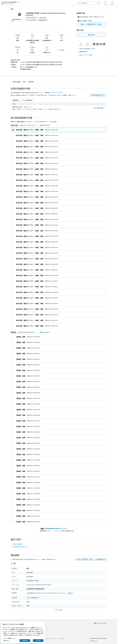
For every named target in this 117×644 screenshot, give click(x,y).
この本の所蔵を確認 (99, 108)
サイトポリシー (62, 638)
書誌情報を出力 (83, 52)
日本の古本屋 (18, 544)
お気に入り (81, 44)
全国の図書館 (17, 82)
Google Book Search (20, 546)
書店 (24, 82)
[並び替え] (16, 100)
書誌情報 (31, 82)
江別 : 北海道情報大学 (33, 598)
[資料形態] (28, 100)
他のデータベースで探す (85, 55)
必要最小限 (25, 640)
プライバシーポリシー (50, 638)
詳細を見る (6, 640)
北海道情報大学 (31, 593)
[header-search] (89, 3)
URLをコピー (88, 44)
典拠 (70, 593)
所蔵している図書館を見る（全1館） (91, 24)
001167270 (61, 593)
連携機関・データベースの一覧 (54, 93)
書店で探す (91, 35)
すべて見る (61, 50)
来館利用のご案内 (45, 125)
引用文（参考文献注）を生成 (86, 49)
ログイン (112, 3)
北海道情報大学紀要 (32, 581)
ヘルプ (105, 3)
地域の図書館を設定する (99, 95)
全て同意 (38, 640)
